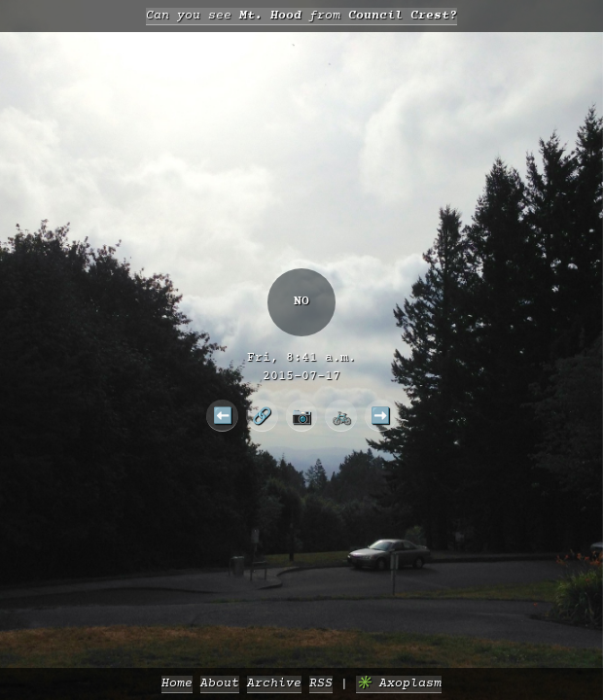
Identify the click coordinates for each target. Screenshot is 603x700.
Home (177, 684)
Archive (274, 684)
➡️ (380, 415)
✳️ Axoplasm (399, 684)
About (220, 684)
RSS (321, 684)
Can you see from (301, 16)
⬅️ (223, 415)
